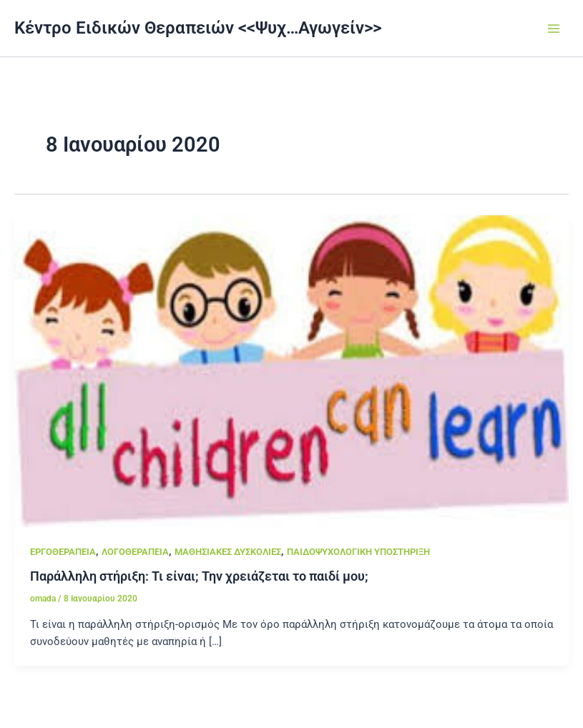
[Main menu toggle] (554, 29)
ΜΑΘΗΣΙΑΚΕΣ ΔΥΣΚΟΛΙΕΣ (228, 552)
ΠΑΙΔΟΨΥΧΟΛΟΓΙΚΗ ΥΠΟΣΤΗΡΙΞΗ (358, 552)
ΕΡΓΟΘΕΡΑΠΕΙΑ (63, 552)
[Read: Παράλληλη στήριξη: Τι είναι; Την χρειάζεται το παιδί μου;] (291, 370)
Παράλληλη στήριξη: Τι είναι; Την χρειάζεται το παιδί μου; (199, 576)
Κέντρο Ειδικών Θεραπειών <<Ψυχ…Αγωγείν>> (198, 28)
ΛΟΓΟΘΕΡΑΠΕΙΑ (135, 552)
